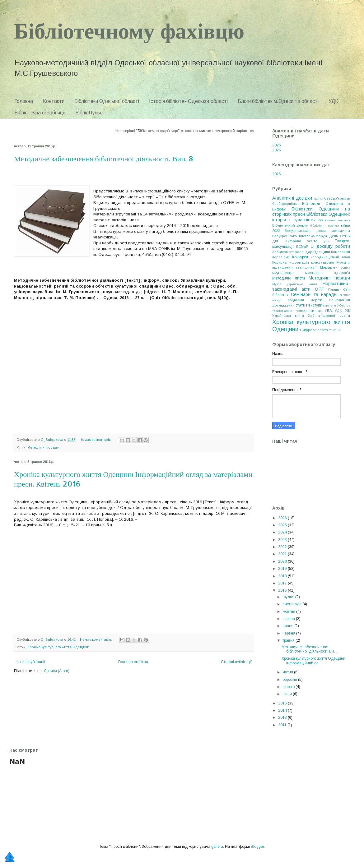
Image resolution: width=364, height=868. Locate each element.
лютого (289, 687)
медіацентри (283, 273)
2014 (283, 710)
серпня (289, 619)
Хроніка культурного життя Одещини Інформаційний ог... (313, 661)
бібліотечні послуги (325, 226)
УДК (333, 101)
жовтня (289, 612)
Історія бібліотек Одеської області (188, 101)
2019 (283, 569)
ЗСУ (291, 252)
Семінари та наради (314, 294)
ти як (316, 311)
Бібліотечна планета (334, 220)
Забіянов (280, 252)
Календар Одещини (313, 252)
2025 (277, 145)
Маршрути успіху (335, 267)
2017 (283, 583)
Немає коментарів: (96, 440)
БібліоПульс (89, 113)
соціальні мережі (305, 300)
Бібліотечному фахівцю (129, 30)
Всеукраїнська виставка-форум (300, 236)
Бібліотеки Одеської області (107, 101)
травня (289, 640)
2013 (283, 718)
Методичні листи (289, 278)
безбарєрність (285, 204)
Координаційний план (330, 257)
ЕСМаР (302, 247)
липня (288, 626)
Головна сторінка (133, 662)
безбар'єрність (337, 198)
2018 (283, 576)
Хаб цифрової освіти (329, 316)
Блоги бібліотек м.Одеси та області (278, 101)
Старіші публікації (236, 662)
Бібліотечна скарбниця (40, 113)
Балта (318, 199)
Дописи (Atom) (56, 671)
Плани (334, 289)
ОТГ (319, 289)
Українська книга (288, 316)
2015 (283, 703)
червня (289, 633)
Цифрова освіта (314, 330)
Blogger (257, 847)
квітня (288, 672)
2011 (283, 725)
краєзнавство (323, 262)
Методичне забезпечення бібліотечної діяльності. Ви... (309, 649)
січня (288, 694)
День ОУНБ (340, 236)
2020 (283, 561)
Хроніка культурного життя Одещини (58, 647)
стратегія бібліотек (337, 305)
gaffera (217, 847)
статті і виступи (309, 305)
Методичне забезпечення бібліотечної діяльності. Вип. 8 (104, 158)
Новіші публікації (30, 662)
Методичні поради (43, 447)
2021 (283, 554)
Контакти (54, 101)
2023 (283, 540)
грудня (289, 597)
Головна (24, 101)
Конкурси (300, 257)
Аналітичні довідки (292, 198)
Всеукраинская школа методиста (317, 231)
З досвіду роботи (330, 246)
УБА (328, 311)
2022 (283, 547)
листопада (292, 604)
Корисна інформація (291, 262)
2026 (277, 150)
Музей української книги (295, 284)
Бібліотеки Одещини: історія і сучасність (311, 217)
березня (290, 680)
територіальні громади (290, 311)
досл (326, 241)
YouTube (335, 330)
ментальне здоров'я (328, 273)
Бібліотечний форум (290, 225)
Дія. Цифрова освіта (295, 241)
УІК (348, 311)
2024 (283, 532)
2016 (283, 590)
